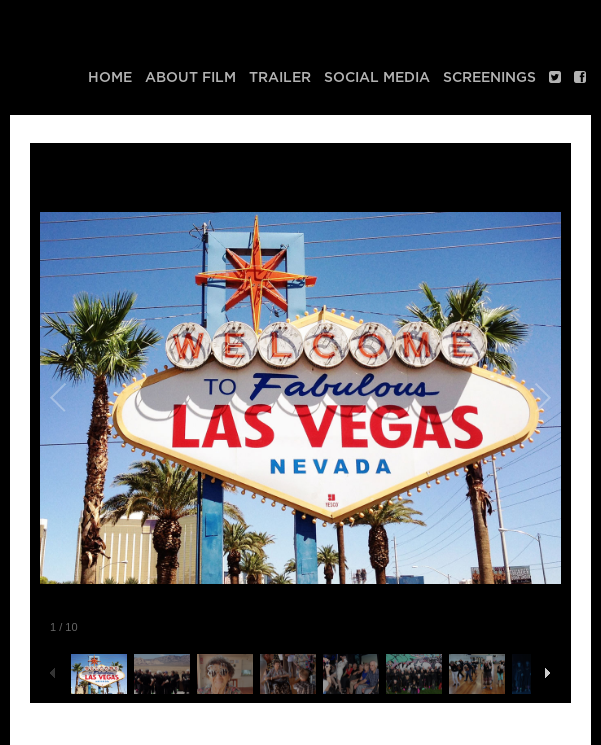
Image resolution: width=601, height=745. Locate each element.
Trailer (280, 77)
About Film (190, 77)
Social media (377, 77)
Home (110, 77)
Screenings (489, 77)
